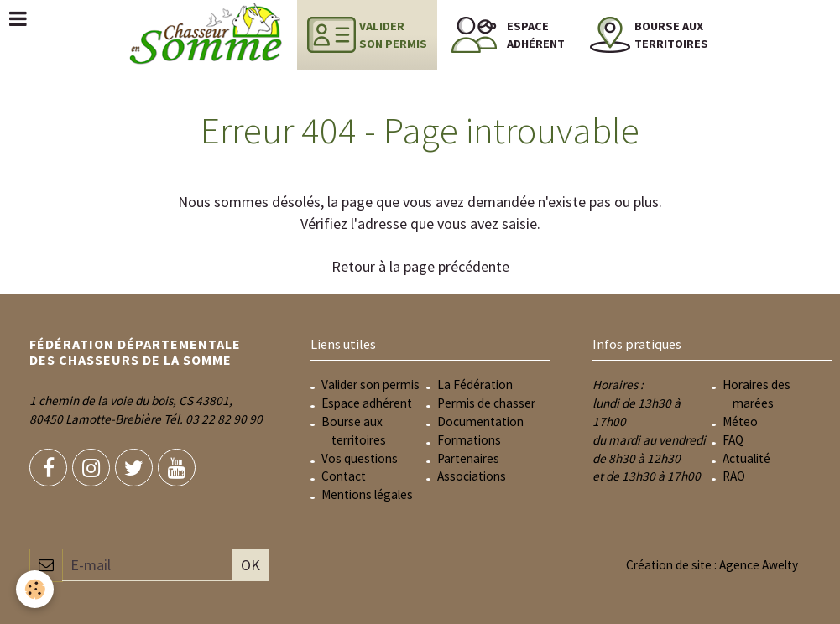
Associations (472, 476)
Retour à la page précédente (420, 266)
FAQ (733, 440)
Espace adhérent (367, 403)
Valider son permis (370, 385)
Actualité (746, 458)
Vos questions (360, 458)
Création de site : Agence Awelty (712, 565)
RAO (734, 476)
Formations (469, 440)
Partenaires (468, 458)
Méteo (740, 421)
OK (250, 565)
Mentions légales (367, 494)
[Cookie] (36, 589)
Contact (344, 476)
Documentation (480, 421)
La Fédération (475, 385)
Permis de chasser (486, 403)
